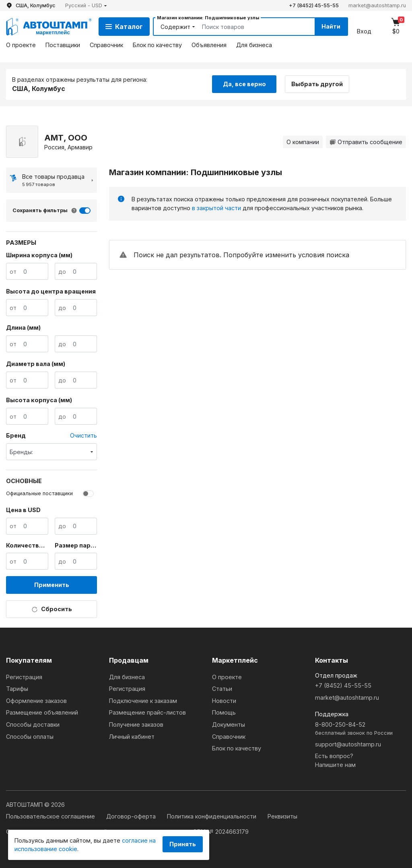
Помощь (224, 712)
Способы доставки (33, 724)
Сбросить (52, 609)
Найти (331, 26)
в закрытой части (216, 208)
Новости (224, 701)
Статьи (222, 689)
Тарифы (17, 689)
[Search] (249, 27)
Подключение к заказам (143, 701)
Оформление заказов (36, 701)
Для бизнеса (254, 45)
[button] (86, 5)
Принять (183, 844)
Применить (52, 585)
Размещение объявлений (42, 712)
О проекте (21, 45)
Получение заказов (136, 724)
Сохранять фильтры (40, 210)
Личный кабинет (132, 737)
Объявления (209, 45)
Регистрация (24, 677)
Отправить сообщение (366, 142)
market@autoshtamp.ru (377, 5)
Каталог (124, 27)
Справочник (106, 45)
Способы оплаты (30, 737)
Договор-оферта (132, 816)
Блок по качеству (157, 45)
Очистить (83, 435)
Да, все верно (244, 84)
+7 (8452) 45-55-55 (314, 5)
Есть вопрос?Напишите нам (335, 760)
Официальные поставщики (39, 493)
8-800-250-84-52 (360, 729)
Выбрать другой (317, 84)
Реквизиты (282, 816)
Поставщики (63, 45)
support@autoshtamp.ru (348, 744)
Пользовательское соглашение (51, 816)
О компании (303, 142)
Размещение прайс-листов (147, 712)
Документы (229, 724)
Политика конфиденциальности (212, 816)
